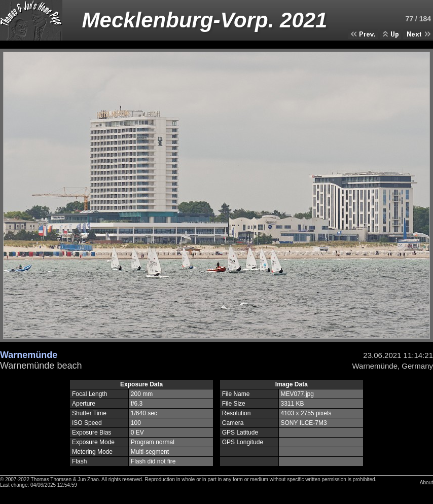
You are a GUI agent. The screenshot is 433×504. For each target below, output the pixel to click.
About (426, 482)
